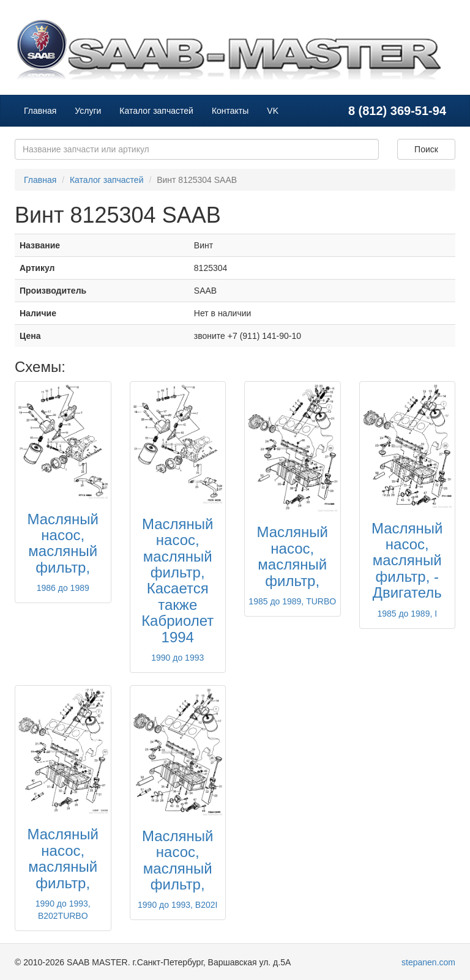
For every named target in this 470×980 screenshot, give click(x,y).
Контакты (230, 111)
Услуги (88, 111)
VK (273, 111)
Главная (40, 111)
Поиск (426, 149)
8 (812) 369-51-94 (397, 111)
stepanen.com (428, 962)
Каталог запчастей (156, 111)
